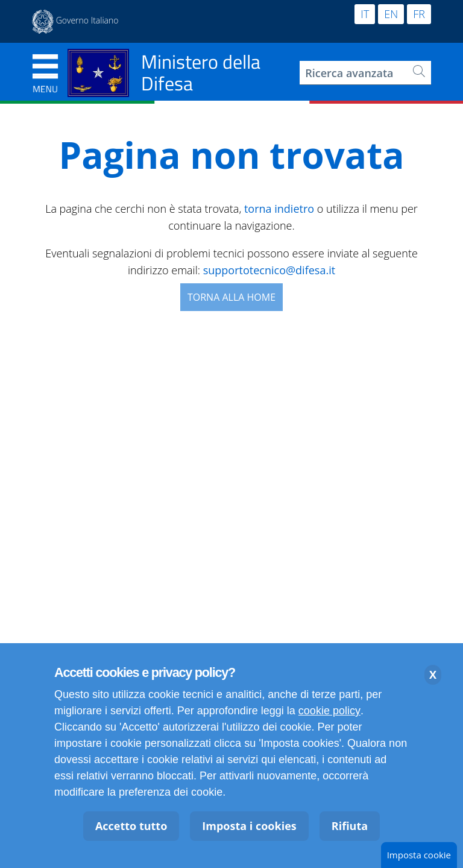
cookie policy (329, 711)
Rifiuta (350, 826)
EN (391, 14)
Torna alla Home (231, 297)
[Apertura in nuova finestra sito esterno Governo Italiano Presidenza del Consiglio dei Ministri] (75, 22)
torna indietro (279, 209)
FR (419, 14)
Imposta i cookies (249, 826)
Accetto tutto (131, 826)
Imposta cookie (419, 855)
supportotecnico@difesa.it (269, 270)
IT (365, 14)
